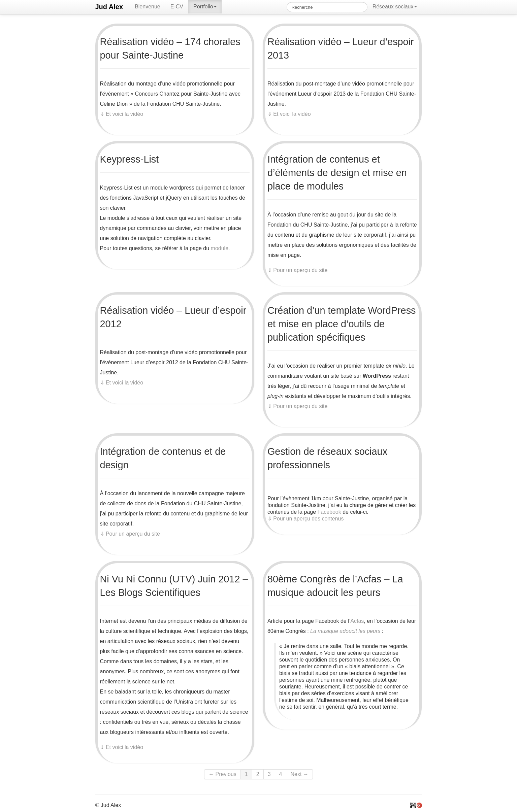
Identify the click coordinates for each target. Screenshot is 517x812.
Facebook (329, 512)
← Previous (222, 774)
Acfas (357, 621)
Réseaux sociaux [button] (395, 7)
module (220, 248)
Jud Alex (109, 7)
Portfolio (205, 7)
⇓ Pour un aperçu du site (297, 270)
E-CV (177, 7)
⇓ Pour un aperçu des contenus (305, 519)
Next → (299, 774)
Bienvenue (148, 7)
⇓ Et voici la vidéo (122, 114)
